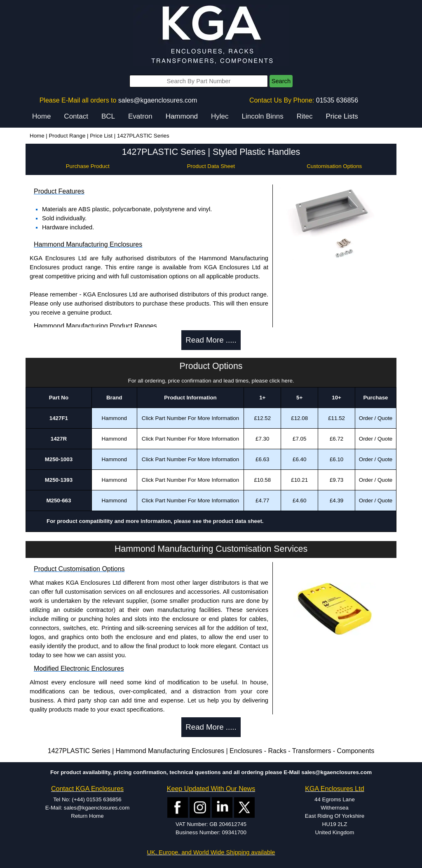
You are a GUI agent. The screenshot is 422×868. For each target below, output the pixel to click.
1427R (59, 439)
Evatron (140, 116)
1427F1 (59, 418)
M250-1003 (59, 459)
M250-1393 (59, 480)
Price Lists (342, 116)
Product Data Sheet (211, 166)
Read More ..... (211, 340)
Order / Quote (376, 418)
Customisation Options (334, 166)
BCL (108, 116)
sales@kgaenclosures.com (158, 100)
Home (41, 116)
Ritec (305, 116)
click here (281, 381)
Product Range (67, 136)
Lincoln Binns (263, 116)
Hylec (220, 116)
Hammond (182, 116)
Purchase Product (88, 166)
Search (281, 81)
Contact (76, 116)
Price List (101, 136)
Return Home (87, 816)
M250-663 (59, 500)
